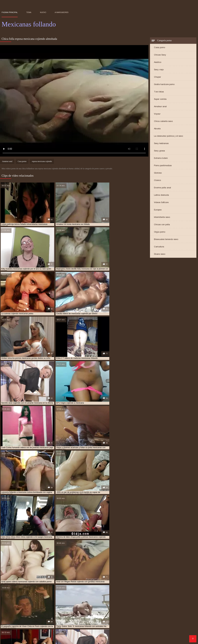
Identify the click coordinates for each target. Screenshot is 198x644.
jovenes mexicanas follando (122, 605)
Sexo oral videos (151, 637)
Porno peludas (83, 632)
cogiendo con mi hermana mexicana (47, 598)
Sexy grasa (159, 151)
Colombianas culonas (14, 629)
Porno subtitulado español (161, 624)
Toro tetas (159, 92)
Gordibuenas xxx (23, 639)
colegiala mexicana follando (131, 600)
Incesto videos (10, 616)
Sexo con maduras (30, 634)
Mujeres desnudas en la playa (78, 616)
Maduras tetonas (176, 616)
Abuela (157, 129)
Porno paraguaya (103, 632)
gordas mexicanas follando (26, 604)
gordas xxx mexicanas (53, 604)
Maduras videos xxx (31, 616)
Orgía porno (160, 232)
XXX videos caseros (125, 634)
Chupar (157, 77)
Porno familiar (142, 632)
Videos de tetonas (60, 619)
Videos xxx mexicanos (109, 619)
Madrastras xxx (11, 637)
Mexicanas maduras (124, 616)
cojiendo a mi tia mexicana (79, 598)
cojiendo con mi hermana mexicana (138, 598)
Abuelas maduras (38, 621)
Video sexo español (39, 629)
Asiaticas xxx (28, 637)
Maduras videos (104, 627)
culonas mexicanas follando (27, 602)
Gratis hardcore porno (164, 85)
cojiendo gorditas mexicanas (75, 600)
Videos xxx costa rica (83, 619)
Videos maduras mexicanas (140, 619)
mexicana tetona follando (140, 609)
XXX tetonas (59, 629)
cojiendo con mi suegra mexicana (174, 598)
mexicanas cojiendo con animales (68, 611)
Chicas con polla (162, 225)
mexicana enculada (34, 609)
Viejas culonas (77, 629)
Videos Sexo (161, 629)
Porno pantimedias (163, 166)
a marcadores (62, 12)
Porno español (91, 639)
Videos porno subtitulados (59, 632)
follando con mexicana (133, 602)
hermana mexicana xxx (139, 604)
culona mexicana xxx (158, 600)
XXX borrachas (147, 634)
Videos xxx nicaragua (14, 621)
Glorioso (158, 173)
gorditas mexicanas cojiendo (80, 604)
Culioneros (114, 629)
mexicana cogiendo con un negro (69, 607)
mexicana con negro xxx (180, 607)
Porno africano (90, 624)
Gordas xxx (181, 619)
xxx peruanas (52, 616)
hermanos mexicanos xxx (36, 605)
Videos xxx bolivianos (35, 619)
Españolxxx (158, 616)
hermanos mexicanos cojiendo (167, 604)
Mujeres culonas (161, 632)
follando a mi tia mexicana (106, 602)
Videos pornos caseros (67, 624)
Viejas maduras (103, 634)
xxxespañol (36, 632)
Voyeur (157, 114)
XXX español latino (54, 634)
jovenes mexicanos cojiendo (152, 605)
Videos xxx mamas (70, 639)
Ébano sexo (160, 254)
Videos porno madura (174, 637)
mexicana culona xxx (12, 609)
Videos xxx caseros (76, 637)
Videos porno (156, 627)
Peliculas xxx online (166, 621)
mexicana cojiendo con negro (151, 607)
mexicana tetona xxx (166, 609)
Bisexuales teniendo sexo (166, 240)
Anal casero (143, 616)
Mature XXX (140, 627)
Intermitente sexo (162, 217)
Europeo (158, 210)
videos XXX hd (10, 634)
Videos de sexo (123, 627)
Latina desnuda (161, 195)
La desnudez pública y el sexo (168, 136)
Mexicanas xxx (180, 632)
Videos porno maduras (50, 637)
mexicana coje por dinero (100, 607)
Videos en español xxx (80, 634)
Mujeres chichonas (120, 621)
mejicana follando (41, 607)
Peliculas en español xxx (125, 637)
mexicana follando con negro (60, 609)
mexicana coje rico (124, 607)
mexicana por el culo (114, 609)
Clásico (157, 181)
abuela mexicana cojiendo (14, 598)
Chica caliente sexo (163, 122)
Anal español (104, 616)
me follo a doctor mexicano (15, 607)
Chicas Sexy (160, 55)
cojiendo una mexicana (103, 600)
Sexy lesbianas (161, 144)
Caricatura (159, 247)
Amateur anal (160, 107)
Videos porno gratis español (37, 624)
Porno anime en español (55, 627)
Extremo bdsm (161, 158)
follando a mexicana (81, 602)
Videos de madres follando (172, 634)
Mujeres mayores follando (137, 629)
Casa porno (160, 48)
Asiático (158, 62)
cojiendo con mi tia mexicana (16, 600)
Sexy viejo (159, 70)
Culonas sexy (165, 619)
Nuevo (43, 12)
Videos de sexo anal (82, 627)
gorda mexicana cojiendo (159, 602)
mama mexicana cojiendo (180, 605)
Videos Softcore (161, 203)
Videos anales (19, 632)
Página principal (10, 12)
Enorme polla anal (162, 188)
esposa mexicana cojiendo (42, 162)
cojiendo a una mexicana (106, 598)
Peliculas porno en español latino (68, 621)
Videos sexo (176, 629)
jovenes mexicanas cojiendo (91, 605)
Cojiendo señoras (99, 637)
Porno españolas (96, 629)
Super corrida (160, 99)
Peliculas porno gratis (27, 627)
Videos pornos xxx (142, 621)
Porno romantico (124, 632)
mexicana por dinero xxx (89, 609)
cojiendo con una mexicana (45, 600)
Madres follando (98, 621)
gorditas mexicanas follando (111, 604)
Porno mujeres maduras (179, 627)
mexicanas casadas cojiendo (36, 611)
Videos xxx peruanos (46, 639)
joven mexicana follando (63, 605)
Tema (29, 12)
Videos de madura (134, 624)
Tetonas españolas (111, 624)
